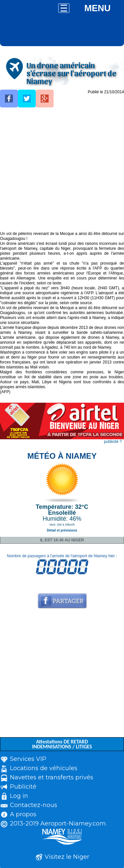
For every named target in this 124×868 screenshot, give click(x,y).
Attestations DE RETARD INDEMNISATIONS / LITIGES (62, 744)
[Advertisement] (62, 170)
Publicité (23, 787)
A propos (23, 814)
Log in (19, 796)
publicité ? (113, 442)
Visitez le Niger (67, 857)
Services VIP (28, 759)
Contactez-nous (34, 805)
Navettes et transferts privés (52, 777)
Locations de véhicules (44, 768)
